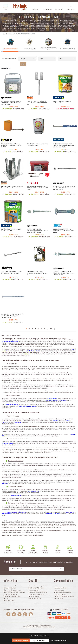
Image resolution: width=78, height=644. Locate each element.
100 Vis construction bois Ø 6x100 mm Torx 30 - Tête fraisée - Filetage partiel (12, 316)
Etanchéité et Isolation (67, 49)
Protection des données (36, 595)
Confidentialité (58, 599)
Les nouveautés (9, 601)
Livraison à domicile (10, 589)
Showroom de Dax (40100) (12, 591)
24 (51, 329)
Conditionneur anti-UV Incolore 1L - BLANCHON (11, 230)
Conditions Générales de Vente (64, 597)
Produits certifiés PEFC (36, 589)
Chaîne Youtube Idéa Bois (12, 597)
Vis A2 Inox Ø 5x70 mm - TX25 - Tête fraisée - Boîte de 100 (12, 273)
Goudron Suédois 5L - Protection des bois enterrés (38, 145)
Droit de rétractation (60, 595)
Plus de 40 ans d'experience (38, 586)
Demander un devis (60, 589)
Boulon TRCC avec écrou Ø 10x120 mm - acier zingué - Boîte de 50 (64, 231)
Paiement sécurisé (34, 591)
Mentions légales (34, 597)
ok (23, 65)
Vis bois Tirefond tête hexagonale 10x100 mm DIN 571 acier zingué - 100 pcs (37, 231)
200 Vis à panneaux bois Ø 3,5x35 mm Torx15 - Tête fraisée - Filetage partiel (64, 274)
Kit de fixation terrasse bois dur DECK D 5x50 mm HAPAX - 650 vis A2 (38, 189)
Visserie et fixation (30, 49)
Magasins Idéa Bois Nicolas (62, 593)
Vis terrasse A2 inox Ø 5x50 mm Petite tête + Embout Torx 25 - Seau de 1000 (12, 103)
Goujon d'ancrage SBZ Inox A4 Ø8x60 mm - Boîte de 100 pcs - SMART (11, 146)
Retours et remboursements (38, 593)
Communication (59, 591)
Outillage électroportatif (11, 49)
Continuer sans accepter (58, 640)
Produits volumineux (10, 595)
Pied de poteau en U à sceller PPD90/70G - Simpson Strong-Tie (37, 103)
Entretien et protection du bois (48, 49)
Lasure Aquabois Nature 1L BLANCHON (62, 103)
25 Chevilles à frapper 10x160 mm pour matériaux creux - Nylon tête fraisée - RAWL (64, 146)
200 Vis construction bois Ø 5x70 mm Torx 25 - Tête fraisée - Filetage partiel (64, 189)
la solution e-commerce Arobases (44, 627)
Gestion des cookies (35, 599)
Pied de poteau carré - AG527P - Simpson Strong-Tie (12, 188)
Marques (6, 599)
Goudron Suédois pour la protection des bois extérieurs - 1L (37, 274)
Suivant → (54, 329)
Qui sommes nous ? (10, 586)
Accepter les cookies (21, 640)
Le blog (56, 586)
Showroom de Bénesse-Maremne (14, 593)
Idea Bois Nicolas (8, 34)
